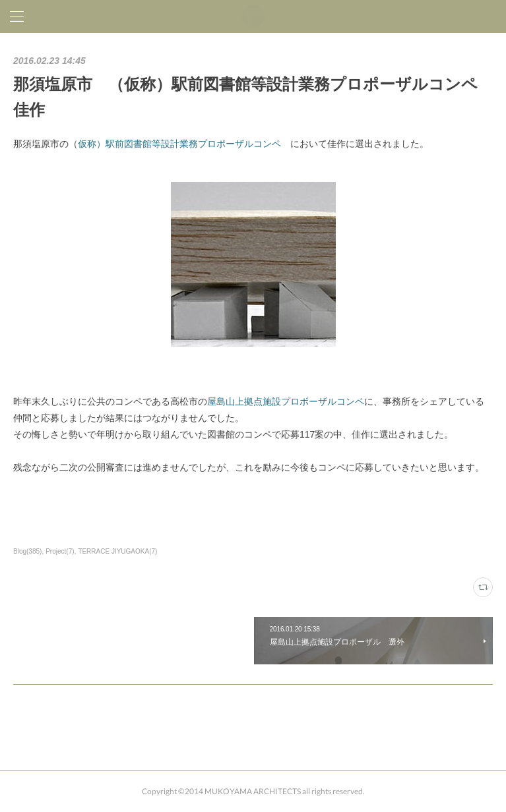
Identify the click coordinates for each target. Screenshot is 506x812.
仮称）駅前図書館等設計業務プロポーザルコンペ (179, 144)
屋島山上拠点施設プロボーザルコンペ (286, 401)
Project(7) (60, 551)
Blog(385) (27, 551)
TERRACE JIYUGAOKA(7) (117, 551)
